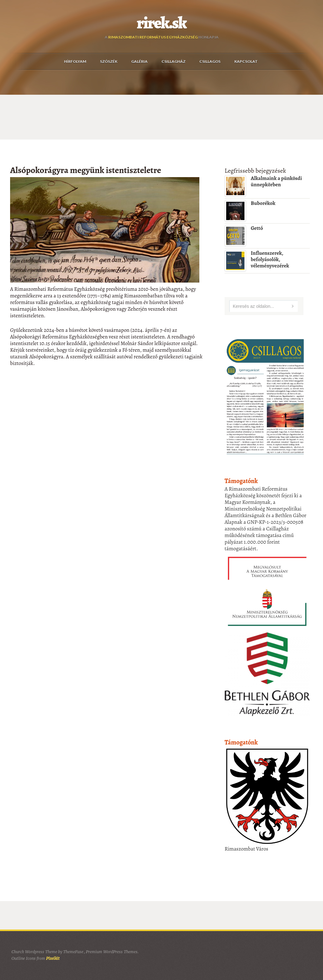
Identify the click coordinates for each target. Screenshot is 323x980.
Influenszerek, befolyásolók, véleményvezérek (270, 259)
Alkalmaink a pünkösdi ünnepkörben (276, 181)
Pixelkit (53, 958)
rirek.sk (162, 23)
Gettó (257, 228)
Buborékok (263, 203)
